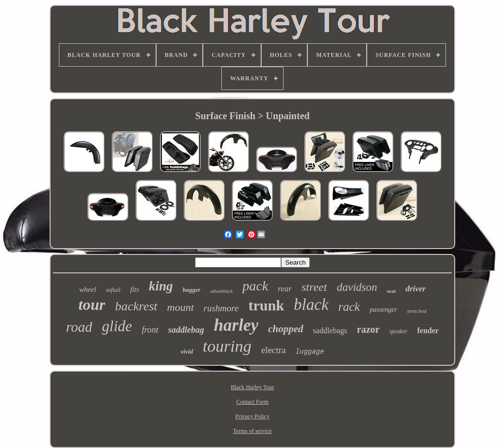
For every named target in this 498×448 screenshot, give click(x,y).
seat (391, 291)
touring (227, 346)
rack (349, 307)
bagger (192, 290)
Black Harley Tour (253, 387)
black (311, 305)
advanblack (221, 291)
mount (181, 307)
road (79, 327)
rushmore (221, 308)
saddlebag (186, 330)
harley (236, 325)
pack (255, 286)
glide (117, 326)
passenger (383, 310)
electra (274, 350)
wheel (88, 289)
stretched (417, 311)
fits (135, 289)
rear (285, 289)
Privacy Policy (252, 416)
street (314, 287)
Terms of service (252, 431)
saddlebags (330, 331)
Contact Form (252, 402)
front (150, 330)
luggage (310, 352)
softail (113, 290)
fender (428, 331)
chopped (285, 329)
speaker (398, 331)
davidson (357, 287)
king (161, 286)
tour (92, 305)
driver (416, 289)
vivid (187, 351)
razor (368, 329)
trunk (266, 305)
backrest (136, 306)
